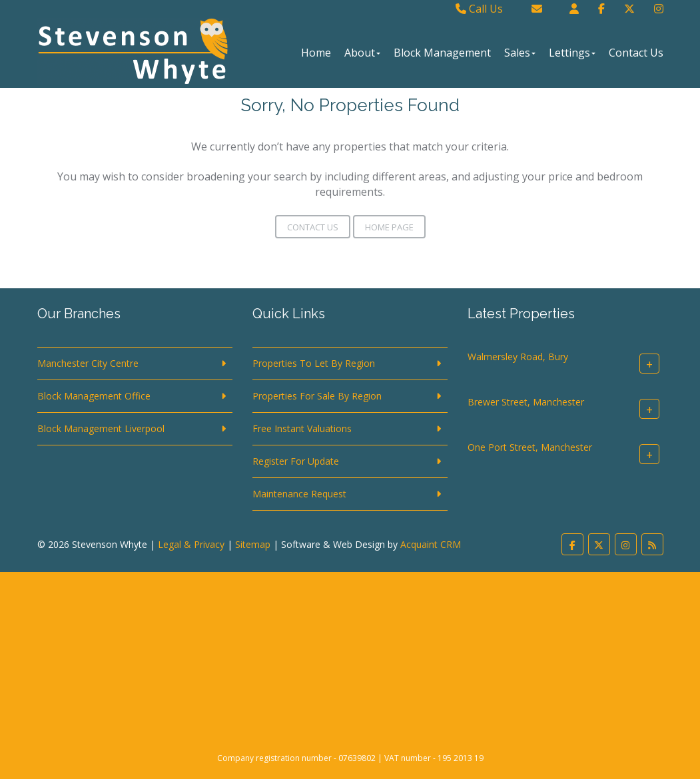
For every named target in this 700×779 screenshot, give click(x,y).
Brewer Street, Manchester (526, 402)
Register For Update (296, 461)
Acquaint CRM (431, 544)
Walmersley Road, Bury (518, 357)
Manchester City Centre (88, 363)
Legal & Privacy (191, 544)
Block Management (442, 53)
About (362, 53)
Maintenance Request (299, 494)
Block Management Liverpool (101, 428)
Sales (520, 53)
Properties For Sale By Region (317, 396)
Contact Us (636, 53)
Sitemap (253, 544)
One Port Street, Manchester (530, 447)
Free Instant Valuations (302, 428)
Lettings (572, 53)
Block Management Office (94, 396)
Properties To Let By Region (314, 363)
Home (316, 53)
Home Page (389, 227)
